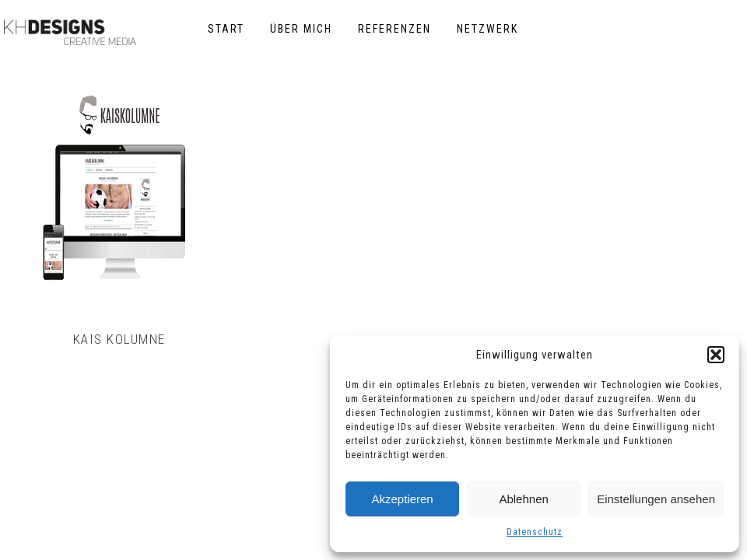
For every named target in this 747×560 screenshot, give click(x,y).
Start (226, 29)
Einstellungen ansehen (656, 499)
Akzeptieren (402, 499)
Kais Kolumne (119, 339)
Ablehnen (523, 499)
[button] (716, 355)
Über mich (301, 29)
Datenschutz (535, 532)
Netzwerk (487, 29)
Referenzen (395, 29)
